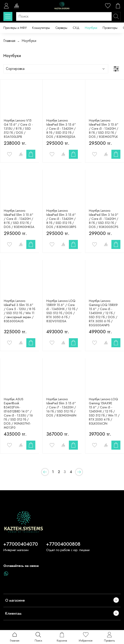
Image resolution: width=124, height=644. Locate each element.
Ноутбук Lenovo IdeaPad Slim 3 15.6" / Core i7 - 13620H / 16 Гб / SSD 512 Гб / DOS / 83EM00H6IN (61, 407)
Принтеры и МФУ (15, 28)
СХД (76, 28)
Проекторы (110, 28)
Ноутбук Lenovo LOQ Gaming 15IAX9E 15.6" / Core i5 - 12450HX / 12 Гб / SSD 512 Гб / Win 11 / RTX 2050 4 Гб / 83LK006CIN (104, 411)
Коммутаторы (41, 28)
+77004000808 (63, 544)
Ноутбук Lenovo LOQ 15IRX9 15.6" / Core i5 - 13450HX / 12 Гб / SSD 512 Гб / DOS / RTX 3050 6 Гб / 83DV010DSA (62, 311)
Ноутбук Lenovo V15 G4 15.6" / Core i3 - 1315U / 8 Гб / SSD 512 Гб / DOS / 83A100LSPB (18, 129)
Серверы (61, 28)
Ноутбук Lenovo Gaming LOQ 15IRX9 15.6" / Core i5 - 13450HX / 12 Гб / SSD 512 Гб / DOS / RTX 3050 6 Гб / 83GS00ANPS (103, 313)
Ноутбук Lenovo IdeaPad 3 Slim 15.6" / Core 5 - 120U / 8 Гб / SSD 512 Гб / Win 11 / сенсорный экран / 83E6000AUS (19, 311)
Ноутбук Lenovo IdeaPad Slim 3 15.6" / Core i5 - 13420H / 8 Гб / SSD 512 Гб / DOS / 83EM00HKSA (19, 219)
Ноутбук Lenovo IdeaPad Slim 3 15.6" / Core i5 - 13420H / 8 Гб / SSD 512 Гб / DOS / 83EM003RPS (61, 219)
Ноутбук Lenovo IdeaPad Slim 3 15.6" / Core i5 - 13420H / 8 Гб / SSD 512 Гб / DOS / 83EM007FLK (104, 129)
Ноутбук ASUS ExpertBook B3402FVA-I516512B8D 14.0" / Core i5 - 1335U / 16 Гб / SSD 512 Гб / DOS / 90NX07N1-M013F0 (18, 413)
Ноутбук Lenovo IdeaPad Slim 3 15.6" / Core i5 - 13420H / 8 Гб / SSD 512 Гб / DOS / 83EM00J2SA (61, 129)
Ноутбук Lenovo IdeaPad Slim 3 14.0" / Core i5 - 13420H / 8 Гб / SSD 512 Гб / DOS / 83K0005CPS (104, 219)
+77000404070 (21, 544)
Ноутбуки (91, 28)
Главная (9, 41)
